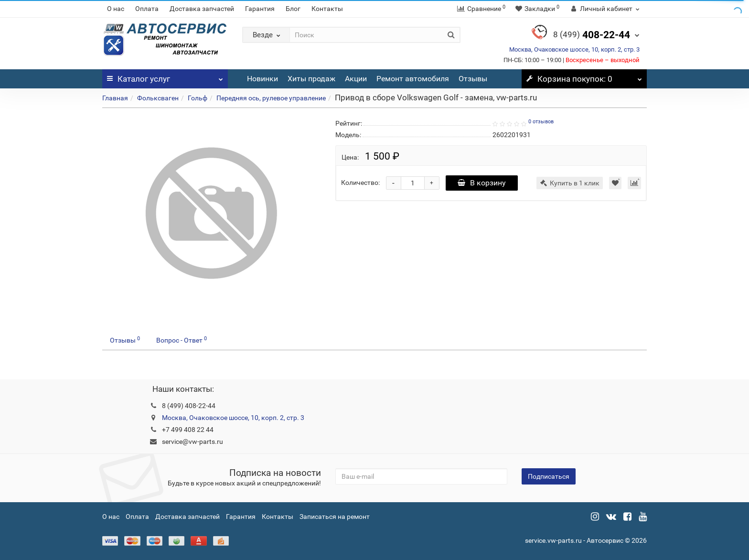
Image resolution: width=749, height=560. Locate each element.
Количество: (360, 183)
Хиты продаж (311, 79)
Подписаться (549, 476)
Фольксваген (158, 98)
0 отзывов (541, 122)
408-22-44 (592, 35)
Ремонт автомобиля (413, 79)
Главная (115, 98)
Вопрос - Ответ (182, 340)
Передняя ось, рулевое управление (271, 98)
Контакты (327, 9)
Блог (293, 9)
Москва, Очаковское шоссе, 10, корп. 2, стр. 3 (574, 49)
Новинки (262, 79)
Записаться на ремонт (335, 517)
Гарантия (260, 9)
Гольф (198, 98)
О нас (116, 9)
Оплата (147, 9)
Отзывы (473, 79)
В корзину (482, 183)
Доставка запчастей (202, 9)
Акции (356, 79)
